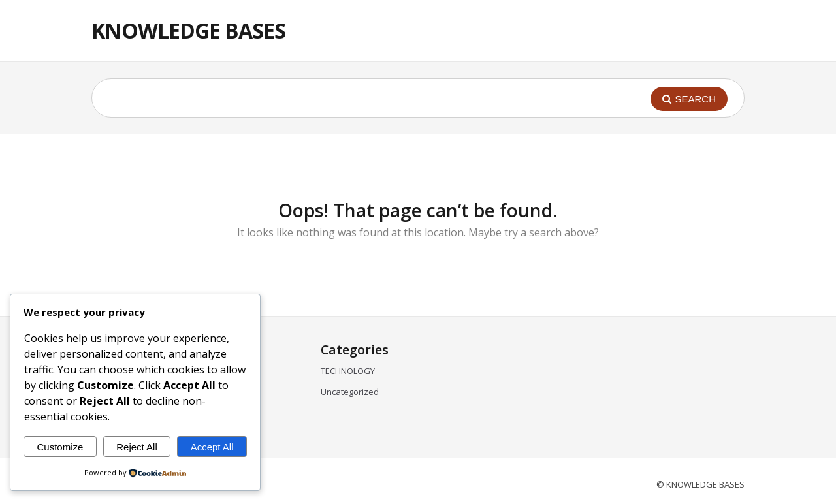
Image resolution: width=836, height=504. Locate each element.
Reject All (137, 447)
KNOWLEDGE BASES (188, 30)
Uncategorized (350, 392)
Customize (60, 447)
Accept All (212, 447)
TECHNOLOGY (348, 371)
